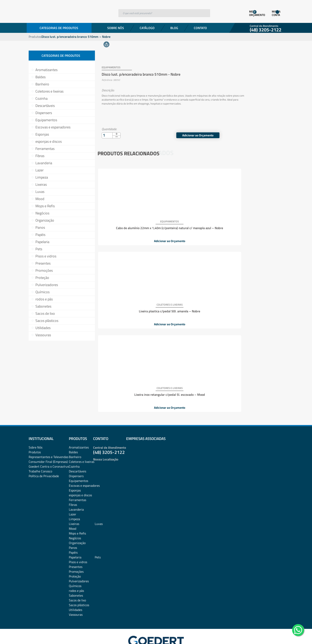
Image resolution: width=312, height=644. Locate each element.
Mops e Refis (45, 206)
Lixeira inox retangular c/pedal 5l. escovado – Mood (251, 222)
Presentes (43, 263)
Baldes (40, 77)
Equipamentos (46, 120)
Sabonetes (43, 306)
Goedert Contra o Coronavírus (49, 443)
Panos (40, 227)
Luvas (40, 192)
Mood (40, 199)
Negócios (42, 213)
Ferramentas (45, 149)
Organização (45, 220)
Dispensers (44, 113)
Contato (200, 28)
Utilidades (43, 328)
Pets (39, 249)
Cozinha (41, 98)
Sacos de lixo (45, 313)
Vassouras (43, 335)
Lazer (39, 170)
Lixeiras (41, 184)
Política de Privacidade (44, 453)
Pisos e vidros (46, 256)
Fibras (40, 156)
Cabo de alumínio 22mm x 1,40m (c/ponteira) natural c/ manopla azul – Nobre (128, 223)
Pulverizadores (47, 285)
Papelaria (42, 242)
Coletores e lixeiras (49, 91)
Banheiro (42, 84)
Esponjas (42, 134)
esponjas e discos (49, 141)
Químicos (42, 292)
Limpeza (42, 177)
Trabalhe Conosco (40, 448)
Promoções (44, 270)
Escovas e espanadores (53, 127)
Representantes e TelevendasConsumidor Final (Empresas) (48, 436)
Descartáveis (45, 106)
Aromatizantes (46, 70)
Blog (174, 28)
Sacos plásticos (47, 321)
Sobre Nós (116, 28)
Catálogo (147, 28)
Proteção (42, 278)
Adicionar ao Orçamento (255, 130)
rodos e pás (44, 299)
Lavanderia (44, 163)
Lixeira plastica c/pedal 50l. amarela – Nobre (189, 222)
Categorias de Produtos (59, 28)
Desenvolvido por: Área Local (265, 635)
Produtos (35, 37)
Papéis (40, 235)
